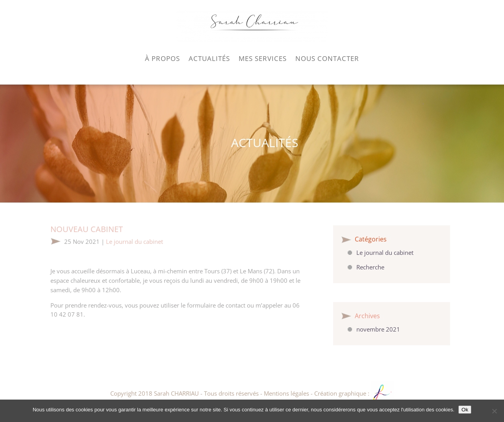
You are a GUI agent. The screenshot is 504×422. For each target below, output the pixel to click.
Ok (465, 410)
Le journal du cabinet (134, 241)
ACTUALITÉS (209, 58)
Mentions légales (286, 393)
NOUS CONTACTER (327, 58)
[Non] (494, 411)
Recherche (370, 267)
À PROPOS (162, 58)
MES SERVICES (263, 58)
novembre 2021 (378, 329)
